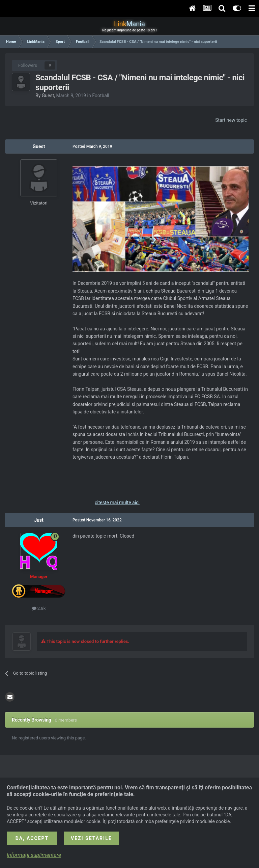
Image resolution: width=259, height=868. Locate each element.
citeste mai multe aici (117, 503)
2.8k (39, 608)
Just (39, 520)
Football (100, 96)
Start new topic (231, 120)
